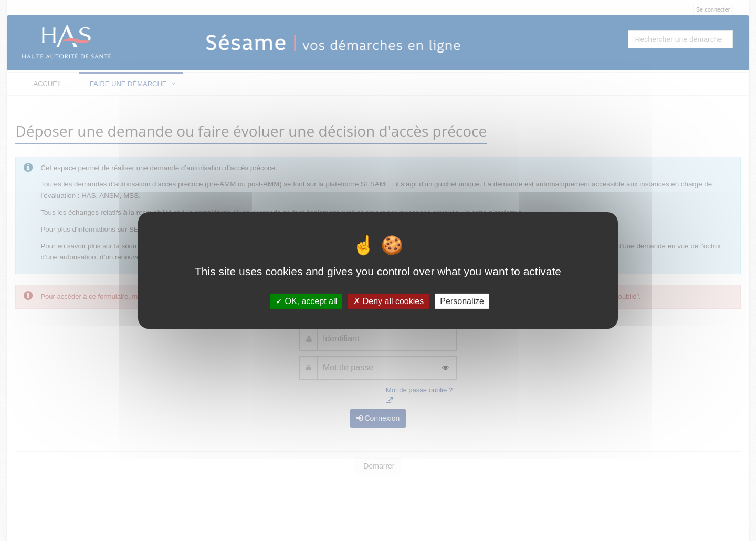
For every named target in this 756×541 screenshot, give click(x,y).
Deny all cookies (388, 301)
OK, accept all (306, 301)
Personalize (462, 301)
